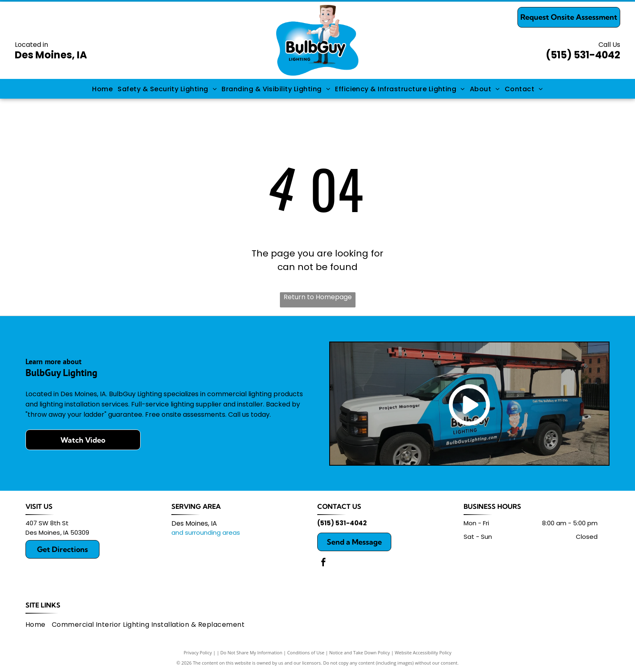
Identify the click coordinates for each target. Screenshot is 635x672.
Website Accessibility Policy (423, 652)
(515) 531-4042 (583, 55)
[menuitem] (102, 89)
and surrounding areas (206, 532)
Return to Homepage (318, 297)
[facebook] (323, 563)
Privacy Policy (198, 652)
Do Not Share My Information (251, 652)
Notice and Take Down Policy (360, 652)
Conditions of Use (306, 652)
